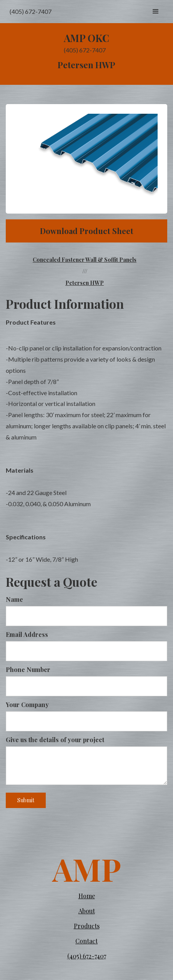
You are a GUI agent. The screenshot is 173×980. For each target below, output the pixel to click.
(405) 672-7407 (87, 956)
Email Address (27, 634)
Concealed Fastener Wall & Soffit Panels (85, 260)
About (87, 911)
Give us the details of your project (55, 740)
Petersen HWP (85, 283)
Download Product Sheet (87, 231)
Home (87, 896)
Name (14, 599)
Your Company (27, 705)
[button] (156, 12)
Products (87, 926)
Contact (86, 941)
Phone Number (28, 669)
